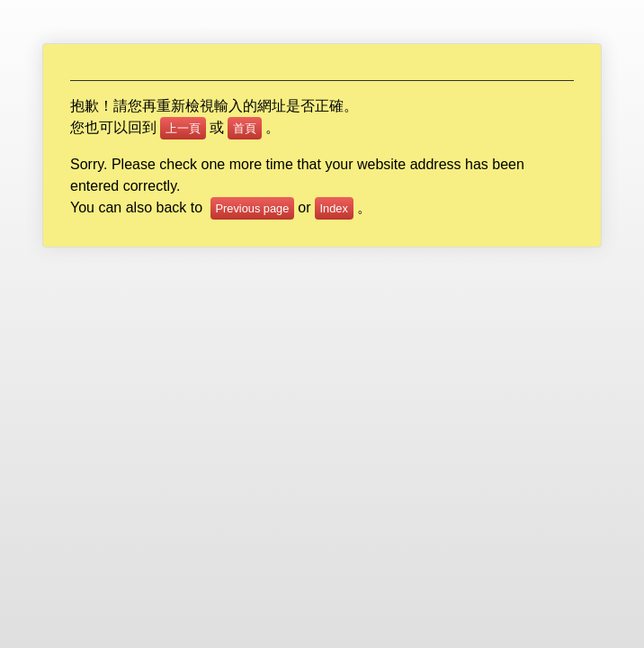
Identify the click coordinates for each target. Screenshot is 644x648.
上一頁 (183, 128)
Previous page (253, 208)
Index (334, 208)
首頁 (245, 128)
